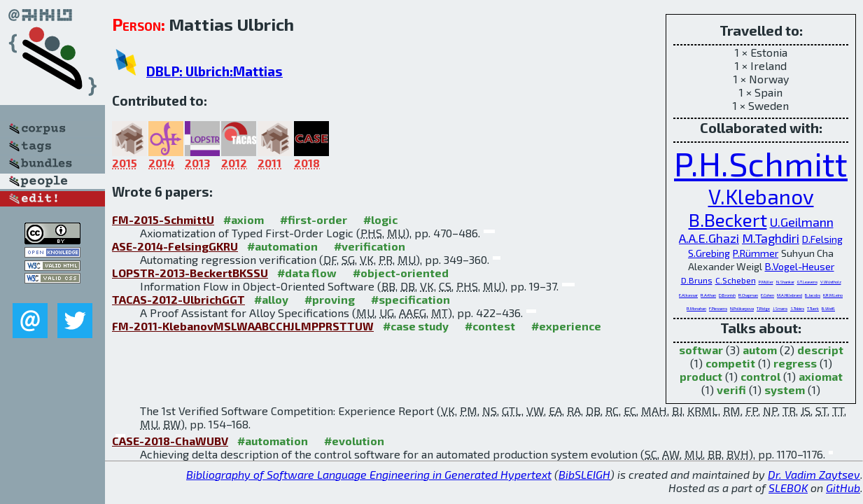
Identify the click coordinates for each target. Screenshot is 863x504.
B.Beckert (728, 219)
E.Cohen (767, 295)
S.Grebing (709, 253)
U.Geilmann (802, 222)
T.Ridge (763, 308)
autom (760, 350)
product (701, 376)
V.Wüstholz (831, 282)
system (785, 390)
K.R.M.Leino (833, 295)
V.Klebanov (761, 196)
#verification (370, 246)
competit (730, 363)
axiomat (821, 376)
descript (820, 350)
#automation (282, 246)
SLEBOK (788, 488)
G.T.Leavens (807, 282)
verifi (731, 390)
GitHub (843, 488)
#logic (380, 219)
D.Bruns (697, 280)
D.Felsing (822, 239)
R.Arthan (708, 295)
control (760, 376)
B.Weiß (828, 308)
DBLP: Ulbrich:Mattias (215, 71)
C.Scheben (736, 280)
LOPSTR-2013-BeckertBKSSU (190, 273)
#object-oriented (401, 273)
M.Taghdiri (771, 238)
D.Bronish (727, 295)
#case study (416, 326)
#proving (330, 299)
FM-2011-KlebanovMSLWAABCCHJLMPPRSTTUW (243, 326)
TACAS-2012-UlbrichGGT (178, 299)
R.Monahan (696, 308)
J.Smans (780, 308)
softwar (701, 350)
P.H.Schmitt (761, 163)
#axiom (244, 219)
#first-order (314, 219)
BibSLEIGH (584, 474)
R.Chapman (748, 295)
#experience (566, 326)
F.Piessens (718, 308)
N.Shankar (785, 282)
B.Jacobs (813, 295)
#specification (411, 299)
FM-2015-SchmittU (163, 219)
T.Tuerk (813, 308)
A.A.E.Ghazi (709, 238)
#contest (490, 326)
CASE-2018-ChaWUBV (170, 441)
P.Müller (766, 282)
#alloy (271, 299)
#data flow (307, 273)
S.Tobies (797, 308)
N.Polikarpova (742, 308)
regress (795, 363)
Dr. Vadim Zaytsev (814, 474)
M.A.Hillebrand (790, 295)
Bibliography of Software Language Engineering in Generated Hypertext (369, 474)
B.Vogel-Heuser (800, 266)
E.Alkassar (688, 295)
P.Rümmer (756, 253)
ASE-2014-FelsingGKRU (175, 246)
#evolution (354, 441)
